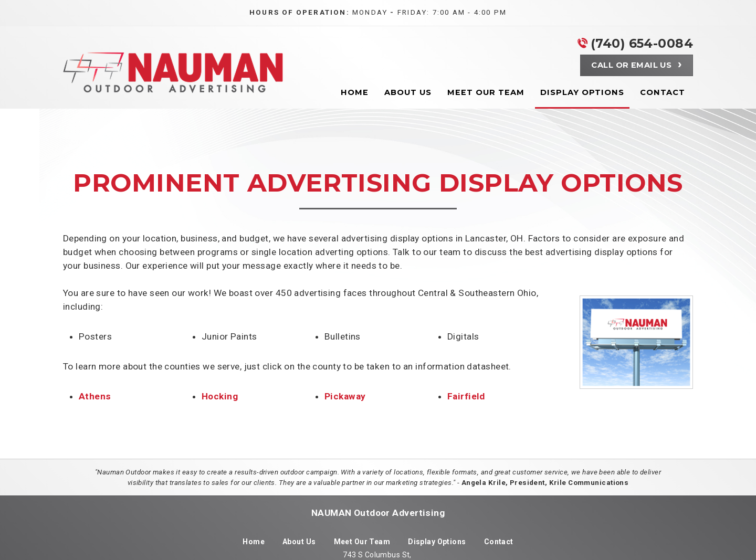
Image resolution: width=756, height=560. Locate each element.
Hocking (220, 396)
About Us (299, 542)
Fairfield (466, 396)
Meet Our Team (362, 542)
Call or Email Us (631, 65)
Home (254, 542)
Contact (499, 542)
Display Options (437, 542)
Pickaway (345, 396)
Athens (95, 396)
